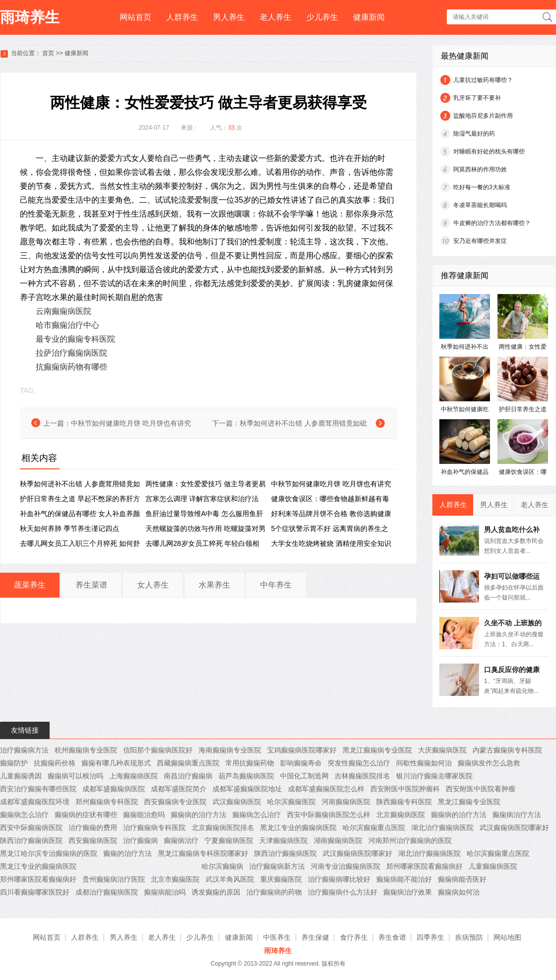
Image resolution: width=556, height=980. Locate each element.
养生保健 (315, 937)
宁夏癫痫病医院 (229, 840)
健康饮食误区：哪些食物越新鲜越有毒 (330, 499)
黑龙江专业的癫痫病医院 (298, 828)
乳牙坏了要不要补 (477, 98)
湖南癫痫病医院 (338, 840)
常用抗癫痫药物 (250, 763)
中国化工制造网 (304, 776)
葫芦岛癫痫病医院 (246, 776)
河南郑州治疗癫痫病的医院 (410, 840)
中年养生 (276, 585)
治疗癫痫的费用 (93, 828)
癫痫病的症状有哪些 (86, 815)
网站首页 (136, 17)
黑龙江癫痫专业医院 (469, 802)
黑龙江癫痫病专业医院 (377, 750)
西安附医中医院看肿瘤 (481, 789)
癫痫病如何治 (459, 892)
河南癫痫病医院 (346, 802)
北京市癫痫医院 (175, 879)
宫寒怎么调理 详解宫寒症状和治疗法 (202, 499)
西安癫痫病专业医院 (175, 802)
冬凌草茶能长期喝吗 (480, 205)
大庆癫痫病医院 (442, 750)
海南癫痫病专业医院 (230, 750)
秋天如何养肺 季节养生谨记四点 (69, 528)
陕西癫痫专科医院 (404, 802)
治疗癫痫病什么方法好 (343, 892)
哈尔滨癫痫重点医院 (374, 828)
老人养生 (276, 17)
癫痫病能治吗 (165, 892)
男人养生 (229, 17)
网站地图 (507, 937)
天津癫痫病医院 (283, 840)
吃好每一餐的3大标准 (482, 187)
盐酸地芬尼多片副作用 (483, 116)
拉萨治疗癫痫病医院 (71, 353)
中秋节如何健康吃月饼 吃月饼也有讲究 (131, 423)
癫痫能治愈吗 (144, 815)
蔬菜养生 (30, 585)
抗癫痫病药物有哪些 (71, 367)
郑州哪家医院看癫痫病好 (424, 866)
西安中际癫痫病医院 (31, 828)
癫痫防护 (14, 763)
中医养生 (277, 937)
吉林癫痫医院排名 (362, 776)
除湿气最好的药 (474, 134)
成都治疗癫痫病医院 (107, 892)
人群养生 (182, 17)
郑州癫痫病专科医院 (107, 802)
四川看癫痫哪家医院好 (35, 892)
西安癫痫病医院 (93, 840)
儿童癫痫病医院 (493, 866)
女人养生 (153, 585)
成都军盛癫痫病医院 (114, 789)
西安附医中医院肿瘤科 (405, 789)
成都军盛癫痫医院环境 (35, 802)
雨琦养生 (30, 17)
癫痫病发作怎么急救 (489, 763)
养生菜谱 (91, 585)
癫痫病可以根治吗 (75, 776)
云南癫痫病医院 (64, 311)
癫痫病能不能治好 (404, 879)
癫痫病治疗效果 (408, 892)
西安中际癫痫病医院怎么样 (329, 815)
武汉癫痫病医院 (237, 802)
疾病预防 (469, 937)
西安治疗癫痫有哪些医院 (38, 789)
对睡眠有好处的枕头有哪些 (489, 151)
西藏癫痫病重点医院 (188, 763)
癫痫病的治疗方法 (199, 815)
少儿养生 (322, 17)
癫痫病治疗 (181, 840)
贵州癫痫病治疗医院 (114, 879)
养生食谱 (392, 937)
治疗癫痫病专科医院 (154, 828)
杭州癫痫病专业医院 (86, 750)
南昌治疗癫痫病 (188, 776)
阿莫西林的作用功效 (480, 169)
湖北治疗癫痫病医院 (442, 828)
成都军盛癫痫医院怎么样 (326, 789)
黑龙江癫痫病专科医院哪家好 (203, 853)
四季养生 (430, 937)
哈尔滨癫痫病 (222, 866)
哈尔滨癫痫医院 (291, 802)
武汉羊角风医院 (230, 879)
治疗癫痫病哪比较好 (339, 879)
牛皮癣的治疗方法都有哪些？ (492, 223)
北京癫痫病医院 (401, 815)
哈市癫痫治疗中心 (68, 325)
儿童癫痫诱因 (21, 776)
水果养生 (214, 585)
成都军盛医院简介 (179, 789)
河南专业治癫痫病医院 (346, 866)
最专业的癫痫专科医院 (75, 339)
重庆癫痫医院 (281, 879)
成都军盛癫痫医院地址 (247, 789)
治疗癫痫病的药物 (274, 892)
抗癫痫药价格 (55, 763)
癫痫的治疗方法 (128, 853)
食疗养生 (354, 937)
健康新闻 (369, 17)
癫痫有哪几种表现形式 (116, 763)
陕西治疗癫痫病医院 (31, 840)
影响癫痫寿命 (301, 763)
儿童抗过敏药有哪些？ (483, 80)
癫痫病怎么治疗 (24, 815)
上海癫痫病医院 (134, 776)
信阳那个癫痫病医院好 (158, 750)
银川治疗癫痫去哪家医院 (434, 776)
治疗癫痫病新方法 (277, 866)
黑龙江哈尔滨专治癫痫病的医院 (49, 853)
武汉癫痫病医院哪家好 (514, 828)
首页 (48, 53)
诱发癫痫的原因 (216, 892)
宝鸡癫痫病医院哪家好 (302, 750)
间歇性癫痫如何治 (424, 763)
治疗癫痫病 (140, 840)
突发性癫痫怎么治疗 (359, 763)
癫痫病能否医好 (462, 879)
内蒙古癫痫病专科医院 (507, 750)
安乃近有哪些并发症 (480, 241)
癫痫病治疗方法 (517, 815)
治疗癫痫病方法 (24, 750)
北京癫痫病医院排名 (223, 828)
